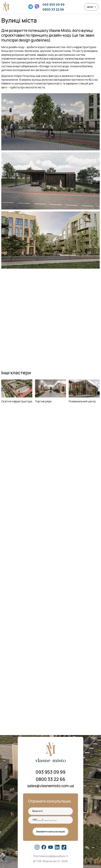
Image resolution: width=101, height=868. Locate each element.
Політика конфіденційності (50, 856)
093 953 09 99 (54, 5)
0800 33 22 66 (53, 9)
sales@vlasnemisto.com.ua (51, 786)
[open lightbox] (51, 181)
